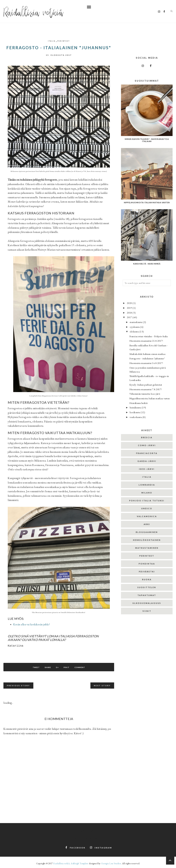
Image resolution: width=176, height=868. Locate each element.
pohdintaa (147, 564)
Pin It (69, 667)
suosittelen (147, 587)
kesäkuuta (135, 412)
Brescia (147, 437)
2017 (130, 317)
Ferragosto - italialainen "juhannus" (147, 358)
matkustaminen (147, 548)
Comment (85, 667)
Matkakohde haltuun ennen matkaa (147, 354)
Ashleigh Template (80, 863)
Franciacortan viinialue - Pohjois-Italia (149, 336)
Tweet (31, 667)
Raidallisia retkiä (61, 863)
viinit (147, 611)
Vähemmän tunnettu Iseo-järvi (145, 394)
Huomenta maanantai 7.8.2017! (146, 389)
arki (147, 524)
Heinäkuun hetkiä (139, 403)
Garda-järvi (147, 461)
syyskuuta (135, 327)
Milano (147, 493)
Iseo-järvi (147, 469)
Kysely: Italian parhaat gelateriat (146, 385)
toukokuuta (136, 417)
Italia (52, 41)
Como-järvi (147, 445)
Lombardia (147, 485)
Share (45, 667)
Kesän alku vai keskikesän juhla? (32, 624)
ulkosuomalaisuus (147, 603)
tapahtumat (147, 595)
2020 (130, 303)
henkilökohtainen (147, 540)
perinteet (64, 41)
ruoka (147, 579)
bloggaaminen (147, 532)
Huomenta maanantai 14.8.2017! (146, 363)
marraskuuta (136, 322)
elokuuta (135, 331)
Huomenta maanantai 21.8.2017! (146, 341)
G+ (57, 667)
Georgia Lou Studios (111, 863)
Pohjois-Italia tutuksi (147, 501)
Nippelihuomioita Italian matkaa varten (150, 398)
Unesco (147, 508)
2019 (130, 308)
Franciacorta (147, 453)
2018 (130, 313)
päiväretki (147, 572)
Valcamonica (147, 516)
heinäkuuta (136, 407)
